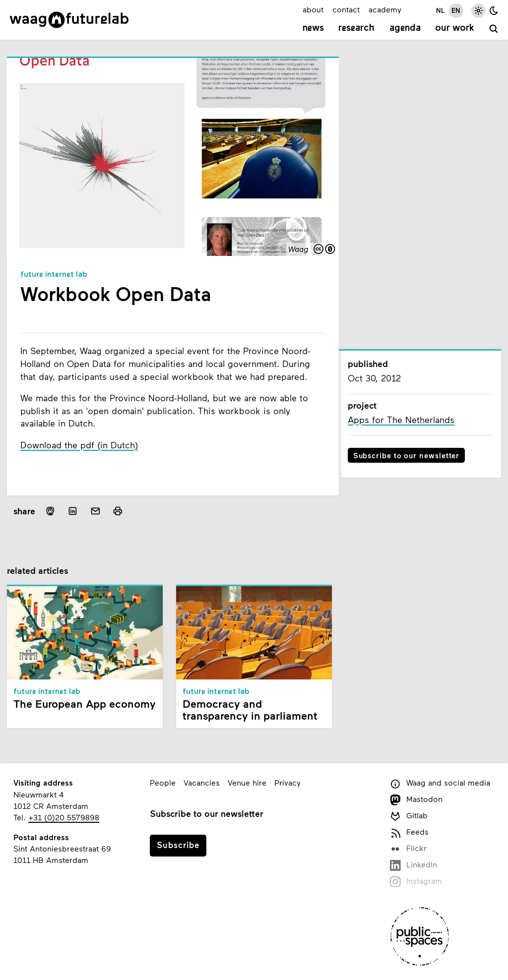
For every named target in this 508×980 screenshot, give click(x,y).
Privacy (287, 782)
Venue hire (247, 782)
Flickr (408, 849)
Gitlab (409, 816)
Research (356, 28)
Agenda (405, 28)
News (313, 28)
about (313, 9)
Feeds (409, 832)
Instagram (416, 882)
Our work (455, 28)
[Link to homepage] (69, 20)
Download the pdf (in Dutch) (79, 445)
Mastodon (416, 800)
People (163, 782)
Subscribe (178, 845)
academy (385, 9)
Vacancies (202, 782)
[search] (494, 30)
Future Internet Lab (54, 275)
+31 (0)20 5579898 (64, 817)
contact (346, 9)
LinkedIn (413, 865)
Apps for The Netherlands (401, 420)
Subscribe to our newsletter (407, 455)
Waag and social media (440, 783)
